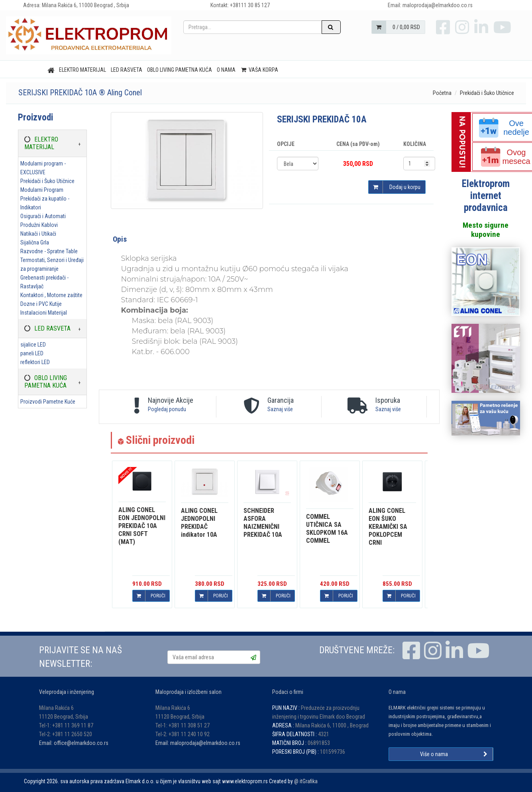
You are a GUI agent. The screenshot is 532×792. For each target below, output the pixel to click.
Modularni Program (42, 190)
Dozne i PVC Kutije (41, 304)
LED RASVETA (127, 70)
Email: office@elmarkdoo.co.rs (74, 743)
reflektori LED (35, 362)
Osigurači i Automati (43, 216)
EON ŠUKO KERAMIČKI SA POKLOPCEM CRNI (388, 527)
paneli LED (32, 353)
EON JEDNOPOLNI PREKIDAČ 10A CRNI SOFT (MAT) (142, 526)
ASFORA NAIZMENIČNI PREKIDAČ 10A (263, 523)
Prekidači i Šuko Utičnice (487, 93)
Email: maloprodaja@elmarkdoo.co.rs (198, 743)
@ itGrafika (306, 781)
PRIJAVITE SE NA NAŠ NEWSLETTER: (80, 657)
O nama (226, 70)
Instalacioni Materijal (44, 313)
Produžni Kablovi (39, 225)
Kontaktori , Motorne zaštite (51, 295)
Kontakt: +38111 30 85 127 (240, 5)
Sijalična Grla (35, 242)
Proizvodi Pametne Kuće (48, 402)
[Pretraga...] (253, 27)
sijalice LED (33, 345)
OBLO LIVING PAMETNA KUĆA (180, 70)
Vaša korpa (259, 70)
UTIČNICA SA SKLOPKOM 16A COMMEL (327, 529)
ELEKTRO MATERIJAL (82, 70)
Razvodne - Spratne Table (49, 251)
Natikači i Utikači (38, 234)
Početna (442, 93)
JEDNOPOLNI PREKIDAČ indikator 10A (199, 523)
